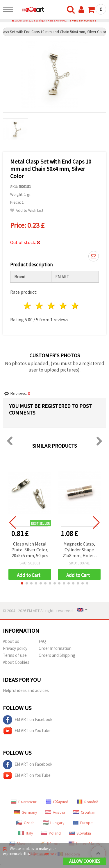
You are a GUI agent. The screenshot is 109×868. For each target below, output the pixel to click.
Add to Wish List (27, 210)
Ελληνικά (57, 802)
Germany (26, 812)
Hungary (54, 823)
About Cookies (16, 662)
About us (11, 641)
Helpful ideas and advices (26, 690)
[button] (22, 583)
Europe (83, 823)
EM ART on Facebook (28, 720)
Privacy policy (15, 648)
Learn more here (44, 854)
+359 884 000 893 (83, 21)
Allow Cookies (85, 861)
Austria (55, 812)
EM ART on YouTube (27, 731)
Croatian (84, 812)
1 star (28, 306)
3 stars (52, 306)
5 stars (75, 306)
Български (24, 802)
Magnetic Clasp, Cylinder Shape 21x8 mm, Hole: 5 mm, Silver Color (79, 550)
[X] (5, 849)
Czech (25, 823)
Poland (51, 833)
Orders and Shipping (57, 655)
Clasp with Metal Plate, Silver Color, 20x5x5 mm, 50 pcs (30, 550)
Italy (26, 833)
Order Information (55, 648)
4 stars (63, 306)
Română (87, 802)
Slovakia (80, 833)
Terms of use (15, 655)
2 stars (40, 306)
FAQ (42, 641)
